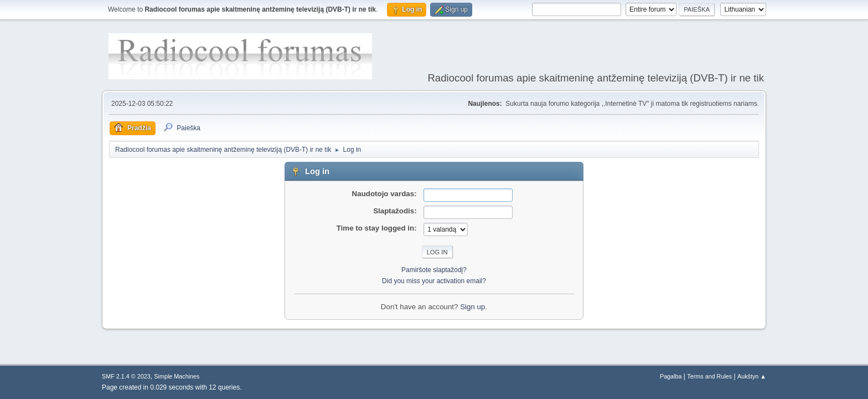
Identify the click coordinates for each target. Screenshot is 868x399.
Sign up (472, 307)
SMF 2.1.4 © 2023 (126, 376)
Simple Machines (177, 376)
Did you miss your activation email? (434, 281)
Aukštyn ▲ (752, 376)
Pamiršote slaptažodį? (434, 270)
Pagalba (671, 376)
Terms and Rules (709, 376)
